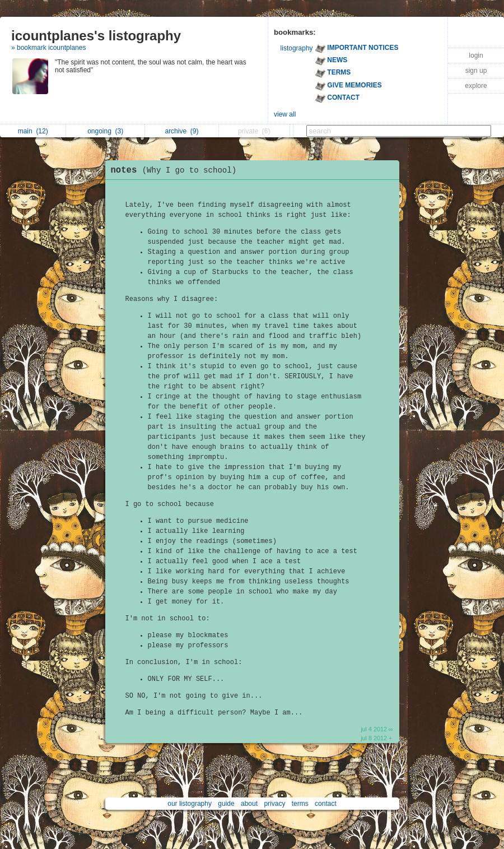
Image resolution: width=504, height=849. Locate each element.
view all (285, 114)
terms (300, 804)
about (249, 804)
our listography (190, 804)
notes (177, 170)
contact (326, 804)
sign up (476, 71)
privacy (274, 804)
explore (476, 86)
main (33, 131)
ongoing (105, 131)
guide (226, 804)
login (476, 55)
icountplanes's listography (96, 36)
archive (181, 131)
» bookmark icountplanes (48, 48)
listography (297, 48)
